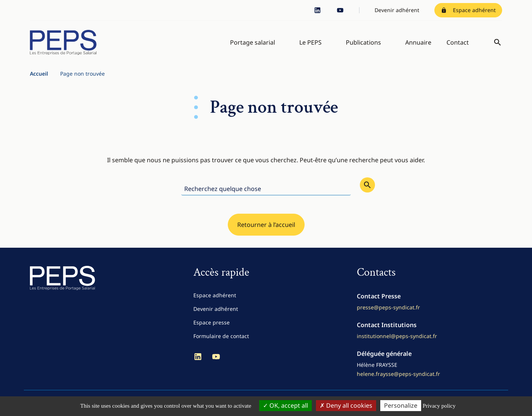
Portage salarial (253, 42)
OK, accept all (285, 405)
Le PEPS (310, 42)
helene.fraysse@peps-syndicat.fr (398, 374)
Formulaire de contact (221, 336)
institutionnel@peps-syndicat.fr (397, 336)
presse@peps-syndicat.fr (388, 307)
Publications (363, 42)
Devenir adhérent (397, 10)
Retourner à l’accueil (266, 225)
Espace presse (212, 322)
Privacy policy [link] (439, 406)
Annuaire (418, 42)
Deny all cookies (346, 405)
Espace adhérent (468, 10)
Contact (458, 42)
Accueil (39, 74)
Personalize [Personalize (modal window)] (401, 405)
